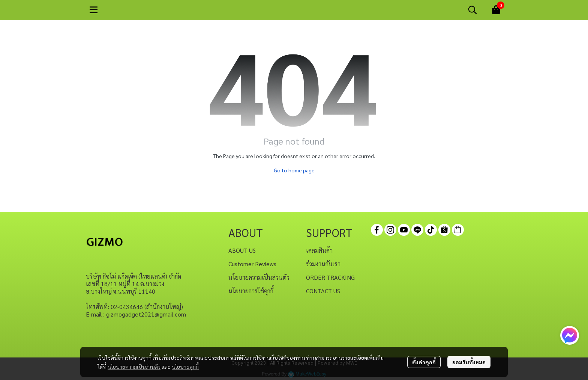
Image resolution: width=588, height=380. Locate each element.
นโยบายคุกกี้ (185, 366)
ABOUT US (242, 250)
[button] (472, 10)
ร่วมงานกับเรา (323, 264)
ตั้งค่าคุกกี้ (424, 362)
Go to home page (294, 170)
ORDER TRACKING (330, 277)
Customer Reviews (252, 264)
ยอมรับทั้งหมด (469, 362)
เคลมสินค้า (319, 250)
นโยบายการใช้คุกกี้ (251, 291)
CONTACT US (323, 291)
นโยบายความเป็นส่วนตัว (134, 366)
